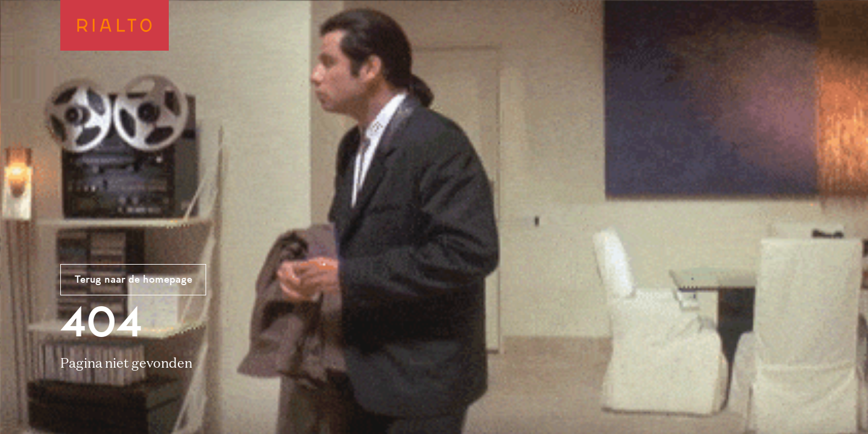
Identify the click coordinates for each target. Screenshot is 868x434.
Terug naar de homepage (134, 280)
